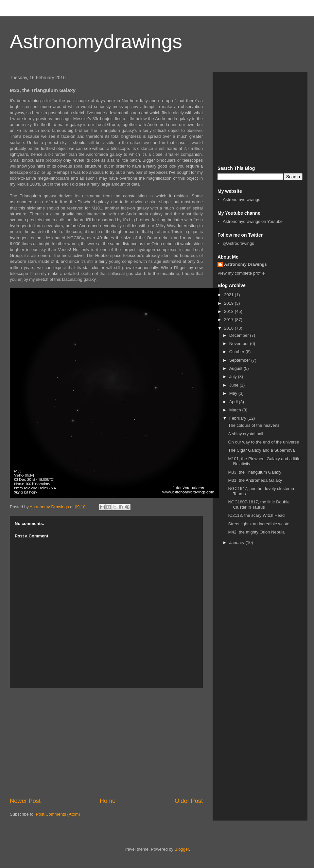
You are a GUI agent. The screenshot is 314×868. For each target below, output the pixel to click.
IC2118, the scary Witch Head (256, 515)
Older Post (189, 801)
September (240, 360)
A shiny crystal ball (245, 434)
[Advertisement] (106, 743)
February (238, 418)
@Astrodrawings (238, 243)
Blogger (182, 849)
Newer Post (25, 801)
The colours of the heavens (254, 425)
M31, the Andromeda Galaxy (255, 480)
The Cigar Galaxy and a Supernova (261, 450)
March (236, 410)
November (240, 344)
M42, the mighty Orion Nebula (256, 532)
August (236, 368)
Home (108, 801)
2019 (229, 303)
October (237, 352)
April (234, 402)
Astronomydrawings (96, 41)
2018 (229, 311)
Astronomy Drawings (245, 264)
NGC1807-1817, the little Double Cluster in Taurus (259, 505)
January (237, 542)
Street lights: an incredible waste (259, 524)
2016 (229, 328)
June (235, 385)
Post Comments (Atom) (58, 814)
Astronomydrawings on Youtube (253, 221)
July (234, 377)
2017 (229, 320)
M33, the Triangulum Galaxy (255, 472)
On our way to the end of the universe (263, 442)
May (234, 393)
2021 (229, 295)
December (240, 335)
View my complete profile (241, 273)
